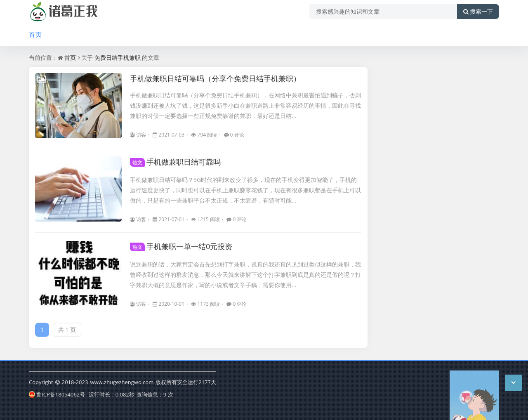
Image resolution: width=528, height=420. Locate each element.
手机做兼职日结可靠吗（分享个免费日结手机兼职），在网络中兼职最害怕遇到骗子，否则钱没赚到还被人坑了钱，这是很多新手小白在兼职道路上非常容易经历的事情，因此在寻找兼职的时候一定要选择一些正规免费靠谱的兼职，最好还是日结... (245, 105)
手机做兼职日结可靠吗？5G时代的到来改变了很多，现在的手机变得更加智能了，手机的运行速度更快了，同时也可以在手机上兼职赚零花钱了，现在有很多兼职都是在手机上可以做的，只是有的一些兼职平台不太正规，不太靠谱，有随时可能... (245, 190)
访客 (138, 135)
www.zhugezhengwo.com (122, 382)
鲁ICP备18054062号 (57, 394)
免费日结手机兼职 (118, 58)
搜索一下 (478, 12)
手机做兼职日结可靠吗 (175, 162)
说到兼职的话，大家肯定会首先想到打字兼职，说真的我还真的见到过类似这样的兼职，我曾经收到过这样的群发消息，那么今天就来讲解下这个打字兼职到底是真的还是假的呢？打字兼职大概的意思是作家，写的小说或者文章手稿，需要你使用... (245, 275)
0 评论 (234, 135)
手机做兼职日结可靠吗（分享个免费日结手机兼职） (215, 78)
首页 (35, 34)
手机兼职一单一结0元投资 (181, 246)
